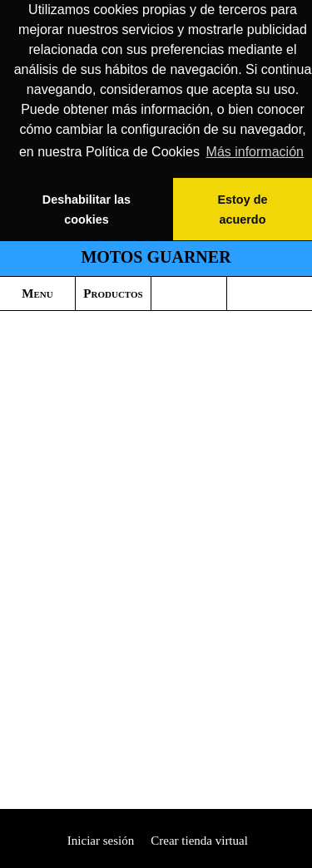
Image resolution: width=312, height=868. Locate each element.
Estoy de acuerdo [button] (242, 210)
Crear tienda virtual (199, 841)
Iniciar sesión (99, 841)
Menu (37, 293)
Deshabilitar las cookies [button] (87, 210)
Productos (113, 293)
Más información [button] (255, 152)
